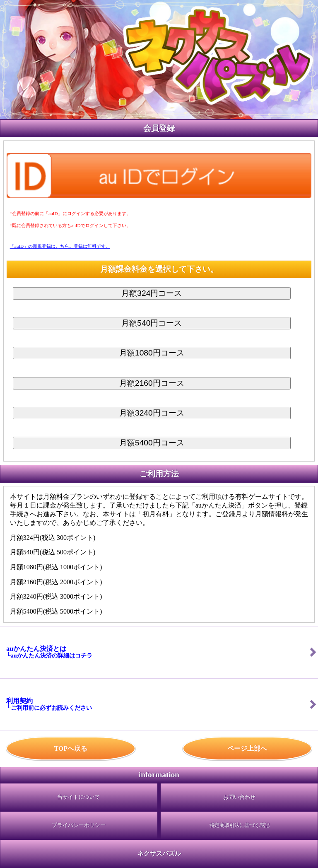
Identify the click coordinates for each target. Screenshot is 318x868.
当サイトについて (79, 797)
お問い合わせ (239, 797)
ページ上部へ (247, 748)
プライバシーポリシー (79, 825)
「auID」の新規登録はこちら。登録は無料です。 (60, 246)
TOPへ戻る (71, 748)
